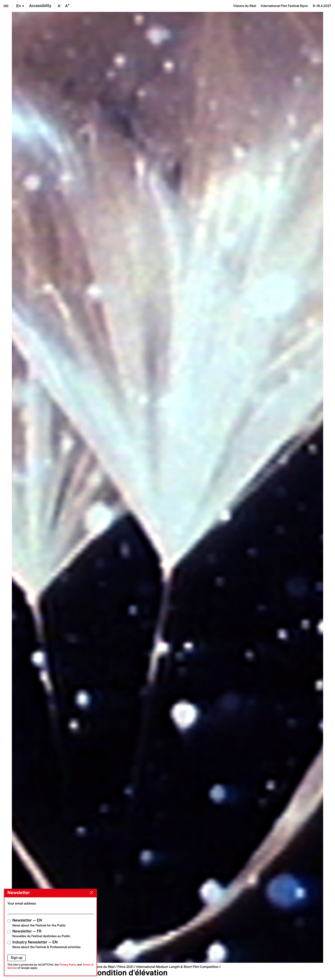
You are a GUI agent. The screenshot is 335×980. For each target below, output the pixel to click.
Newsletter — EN (39, 923)
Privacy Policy (68, 965)
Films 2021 (125, 967)
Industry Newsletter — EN (47, 944)
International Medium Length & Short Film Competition (178, 967)
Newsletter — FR (41, 934)
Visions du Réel (103, 967)
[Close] (90, 893)
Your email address (22, 903)
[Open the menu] (6, 6)
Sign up (17, 958)
